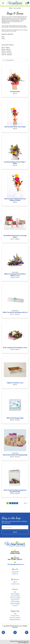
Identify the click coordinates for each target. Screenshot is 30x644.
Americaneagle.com (23, 642)
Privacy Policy (15, 616)
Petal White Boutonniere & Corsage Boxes (15, 236)
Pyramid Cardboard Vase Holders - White (15, 163)
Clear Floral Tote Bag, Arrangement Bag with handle (15, 491)
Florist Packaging (15, 598)
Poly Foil (15, 605)
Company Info (15, 572)
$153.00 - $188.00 (7, 55)
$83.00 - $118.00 (6, 51)
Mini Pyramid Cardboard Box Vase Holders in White (15, 200)
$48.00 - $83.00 (6, 49)
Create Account (15, 584)
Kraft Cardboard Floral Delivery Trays (15, 348)
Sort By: (4, 60)
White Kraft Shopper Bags (15, 418)
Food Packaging (15, 602)
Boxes (3, 39)
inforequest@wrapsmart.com (16, 564)
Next (26, 503)
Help (15, 614)
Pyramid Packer (15, 91)
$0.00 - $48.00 (6, 47)
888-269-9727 (15, 558)
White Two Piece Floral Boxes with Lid (15, 312)
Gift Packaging (15, 594)
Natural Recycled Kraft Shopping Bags (15, 455)
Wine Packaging (15, 604)
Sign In (15, 582)
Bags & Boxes (15, 600)
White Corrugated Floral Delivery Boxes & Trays (15, 275)
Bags (3, 37)
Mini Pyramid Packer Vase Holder (15, 127)
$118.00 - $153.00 (7, 53)
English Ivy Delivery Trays (15, 383)
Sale (15, 592)
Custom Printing (15, 596)
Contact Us (15, 574)
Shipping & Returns (15, 619)
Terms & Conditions (15, 618)
